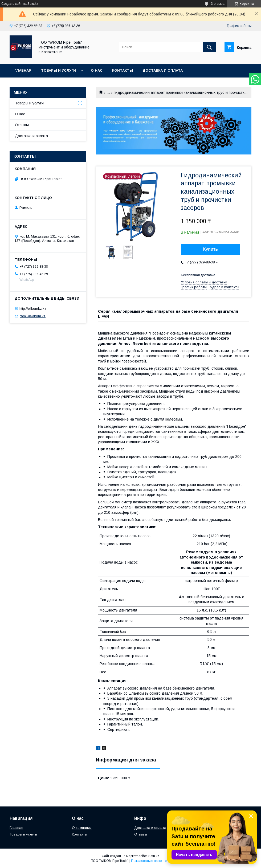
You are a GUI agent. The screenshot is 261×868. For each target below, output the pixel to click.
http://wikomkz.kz (33, 308)
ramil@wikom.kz (33, 316)
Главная (23, 70)
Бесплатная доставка (198, 275)
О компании (82, 828)
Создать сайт (11, 4)
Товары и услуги (58, 70)
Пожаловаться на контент (150, 861)
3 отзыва (218, 4)
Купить (211, 249)
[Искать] (209, 47)
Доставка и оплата (163, 70)
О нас (97, 70)
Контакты (123, 70)
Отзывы (22, 125)
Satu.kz (154, 856)
